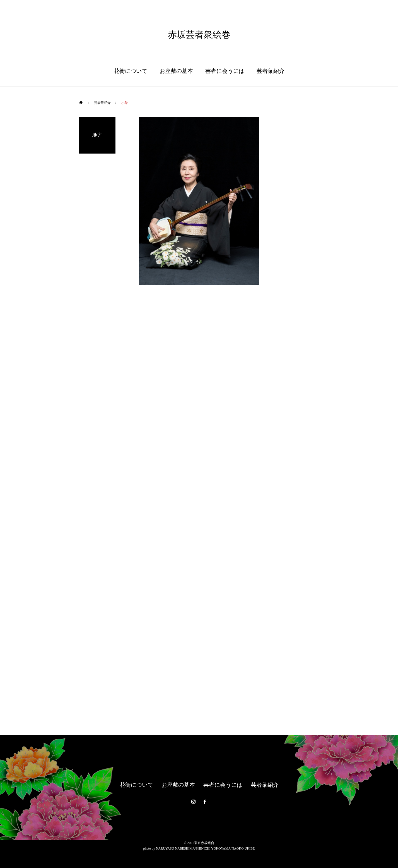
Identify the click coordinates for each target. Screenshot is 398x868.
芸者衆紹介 (271, 71)
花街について (131, 71)
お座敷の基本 (176, 71)
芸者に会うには (225, 71)
